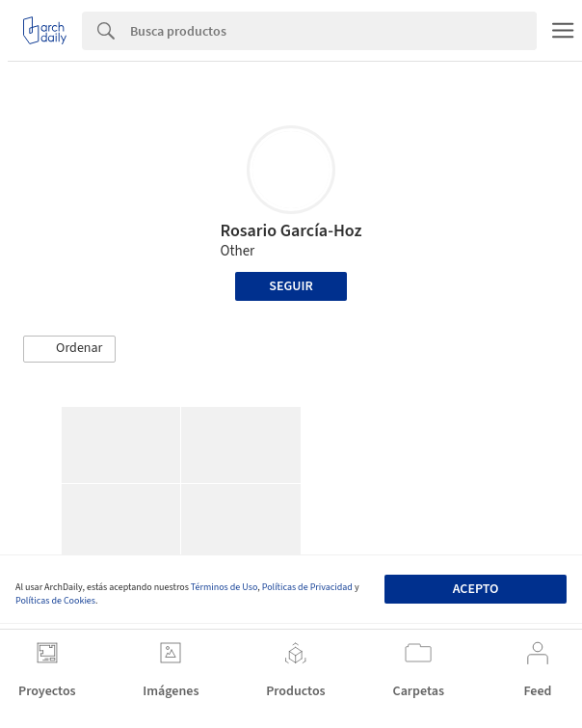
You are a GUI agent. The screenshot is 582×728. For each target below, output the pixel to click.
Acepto (476, 589)
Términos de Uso (224, 587)
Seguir (291, 286)
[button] (69, 349)
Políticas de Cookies (55, 601)
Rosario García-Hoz (291, 231)
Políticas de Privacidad (307, 587)
